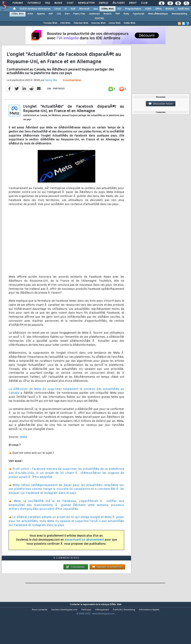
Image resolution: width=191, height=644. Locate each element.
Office (158, 9)
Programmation (133, 9)
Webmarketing (179, 14)
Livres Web (115, 23)
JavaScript (94, 14)
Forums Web (50, 23)
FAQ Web (65, 23)
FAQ (47, 3)
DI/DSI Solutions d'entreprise (35, 9)
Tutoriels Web (81, 23)
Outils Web (129, 23)
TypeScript (138, 14)
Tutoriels (34, 3)
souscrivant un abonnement (84, 546)
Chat (70, 3)
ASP (51, 14)
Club (144, 3)
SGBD (148, 9)
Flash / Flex (79, 14)
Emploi (103, 3)
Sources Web (98, 23)
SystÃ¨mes (183, 9)
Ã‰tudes (119, 3)
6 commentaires (72, 86)
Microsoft (84, 9)
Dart (67, 14)
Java (95, 9)
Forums (18, 3)
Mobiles (170, 9)
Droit (133, 3)
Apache (41, 14)
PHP (118, 14)
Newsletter (86, 3)
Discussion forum (161, 104)
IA (66, 9)
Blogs (58, 3)
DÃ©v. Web (108, 9)
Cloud (57, 9)
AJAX (30, 14)
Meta (24, 443)
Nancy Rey (51, 86)
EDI (119, 9)
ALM (73, 9)
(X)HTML (99, 18)
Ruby (126, 14)
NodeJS (107, 14)
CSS (59, 14)
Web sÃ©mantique (158, 14)
